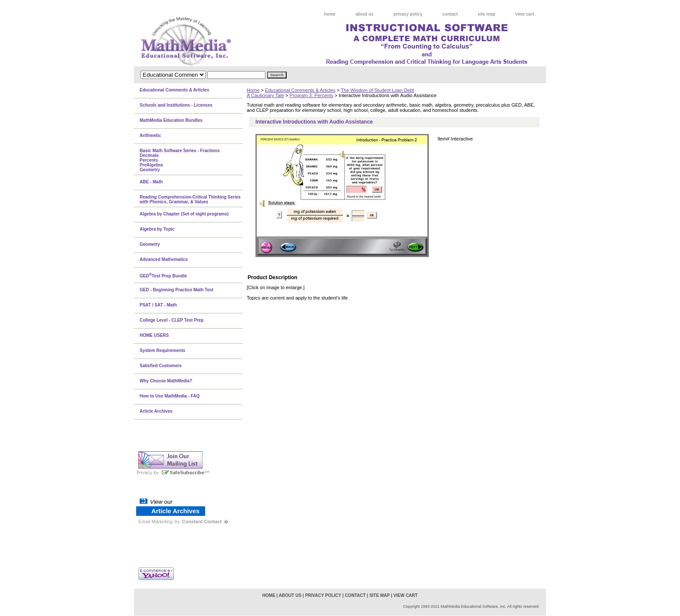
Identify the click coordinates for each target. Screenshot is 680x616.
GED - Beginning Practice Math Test (177, 290)
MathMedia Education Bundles (171, 120)
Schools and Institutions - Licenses (176, 105)
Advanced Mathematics (164, 259)
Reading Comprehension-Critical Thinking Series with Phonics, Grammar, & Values (190, 199)
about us (365, 14)
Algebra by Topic (157, 229)
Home (253, 90)
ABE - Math (151, 182)
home (330, 14)
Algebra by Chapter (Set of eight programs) (184, 214)
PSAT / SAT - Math (158, 305)
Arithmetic (150, 135)
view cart (525, 14)
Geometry (150, 244)
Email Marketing (155, 521)
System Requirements (162, 350)
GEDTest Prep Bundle (163, 275)
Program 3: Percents (312, 95)
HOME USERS (154, 335)
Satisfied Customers (161, 366)
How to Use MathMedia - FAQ (170, 396)
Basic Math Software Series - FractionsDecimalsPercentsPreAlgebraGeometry (180, 160)
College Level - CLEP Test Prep (172, 320)
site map (487, 14)
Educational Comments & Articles (300, 90)
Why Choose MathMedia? (166, 381)
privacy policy (408, 14)
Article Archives (156, 411)
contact (450, 14)
